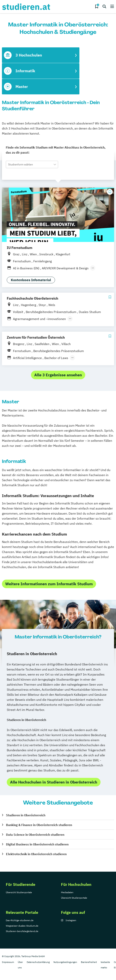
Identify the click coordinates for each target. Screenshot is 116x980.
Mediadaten (67, 892)
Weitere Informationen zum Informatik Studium (49, 584)
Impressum (8, 962)
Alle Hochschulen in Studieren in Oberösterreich (54, 782)
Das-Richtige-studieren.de (20, 920)
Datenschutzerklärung (38, 962)
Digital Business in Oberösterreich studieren (37, 844)
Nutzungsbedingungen (65, 962)
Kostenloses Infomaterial (31, 280)
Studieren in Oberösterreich (26, 815)
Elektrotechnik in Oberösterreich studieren (36, 854)
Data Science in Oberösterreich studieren (35, 835)
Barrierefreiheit (89, 962)
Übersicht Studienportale (19, 892)
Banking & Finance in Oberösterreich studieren (39, 825)
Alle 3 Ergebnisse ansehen (58, 375)
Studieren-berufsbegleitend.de (22, 931)
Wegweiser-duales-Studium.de (22, 926)
